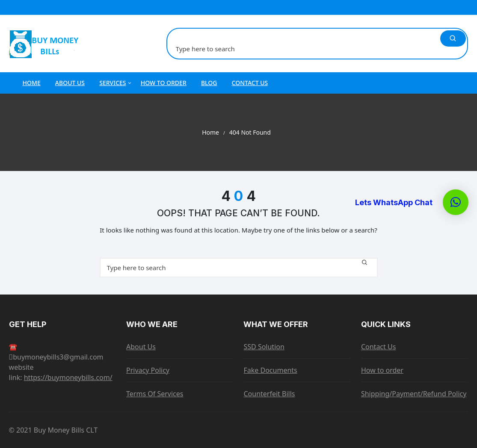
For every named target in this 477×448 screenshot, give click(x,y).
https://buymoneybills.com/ (68, 377)
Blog (209, 83)
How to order (164, 83)
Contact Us (250, 83)
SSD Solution (264, 347)
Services (116, 83)
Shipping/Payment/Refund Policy (414, 394)
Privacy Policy (148, 370)
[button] (456, 202)
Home (32, 83)
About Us (70, 83)
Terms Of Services (155, 394)
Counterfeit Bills (269, 394)
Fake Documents (270, 370)
